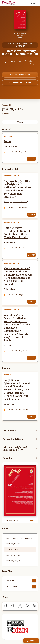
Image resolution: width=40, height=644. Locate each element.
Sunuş (7, 141)
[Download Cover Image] (32, 521)
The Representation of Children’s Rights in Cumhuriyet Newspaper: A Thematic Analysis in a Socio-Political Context (18, 276)
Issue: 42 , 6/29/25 (14, 549)
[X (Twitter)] (20, 606)
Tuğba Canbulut (9, 289)
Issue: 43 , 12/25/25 (13, 544)
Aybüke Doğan (9, 242)
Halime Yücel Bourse (20, 202)
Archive (6, 528)
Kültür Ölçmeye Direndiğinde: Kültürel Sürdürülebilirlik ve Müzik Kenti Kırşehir (17, 233)
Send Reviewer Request (20, 82)
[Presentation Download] (34, 587)
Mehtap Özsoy (9, 404)
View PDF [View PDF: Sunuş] (31, 159)
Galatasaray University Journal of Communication (20, 52)
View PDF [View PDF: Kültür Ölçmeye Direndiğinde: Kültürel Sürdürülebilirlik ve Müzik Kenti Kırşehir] (31, 255)
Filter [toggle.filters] (20, 122)
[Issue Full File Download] (34, 581)
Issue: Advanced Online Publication (19, 538)
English (34, 3)
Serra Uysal (8, 202)
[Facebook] (6, 606)
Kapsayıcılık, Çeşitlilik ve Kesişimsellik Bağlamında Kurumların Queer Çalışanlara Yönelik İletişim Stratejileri (18, 189)
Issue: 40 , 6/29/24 (13, 561)
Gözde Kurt (8, 345)
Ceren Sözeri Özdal (11, 146)
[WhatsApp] (13, 606)
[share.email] (34, 606)
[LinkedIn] (27, 606)
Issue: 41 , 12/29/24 (13, 555)
